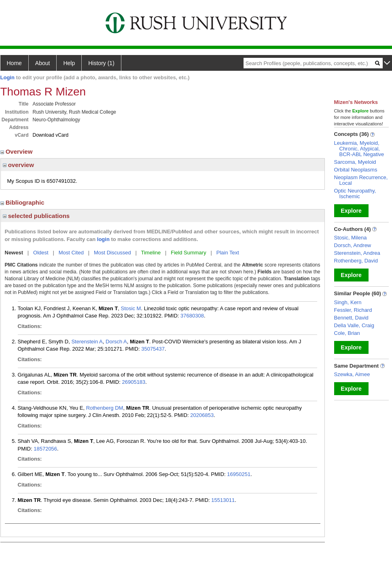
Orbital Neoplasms (356, 170)
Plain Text (228, 253)
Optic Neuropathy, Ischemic (355, 194)
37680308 (192, 316)
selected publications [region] (36, 216)
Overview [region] (17, 151)
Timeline (151, 253)
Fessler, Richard (353, 310)
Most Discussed (112, 253)
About (43, 63)
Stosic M (131, 308)
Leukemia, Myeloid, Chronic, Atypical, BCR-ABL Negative (359, 149)
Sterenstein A (87, 342)
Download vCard (51, 135)
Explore (351, 211)
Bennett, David (351, 318)
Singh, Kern (348, 302)
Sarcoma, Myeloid (355, 162)
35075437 (153, 349)
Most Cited (71, 253)
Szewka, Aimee (352, 374)
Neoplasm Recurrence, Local (361, 180)
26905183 (133, 382)
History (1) (101, 63)
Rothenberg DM (105, 408)
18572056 (45, 449)
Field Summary (188, 253)
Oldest (41, 253)
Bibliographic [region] (23, 202)
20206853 (202, 415)
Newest (14, 253)
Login (7, 77)
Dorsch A (116, 342)
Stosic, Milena (351, 238)
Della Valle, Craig (354, 325)
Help (69, 63)
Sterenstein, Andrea (357, 253)
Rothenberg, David (356, 261)
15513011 (223, 500)
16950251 (239, 474)
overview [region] (18, 165)
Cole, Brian (347, 333)
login (103, 239)
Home (14, 63)
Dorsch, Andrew (353, 245)
